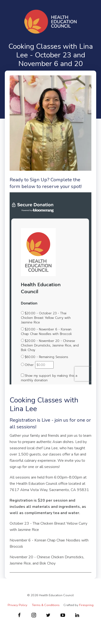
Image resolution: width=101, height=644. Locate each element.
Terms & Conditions (46, 605)
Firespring (86, 605)
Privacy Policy (18, 605)
